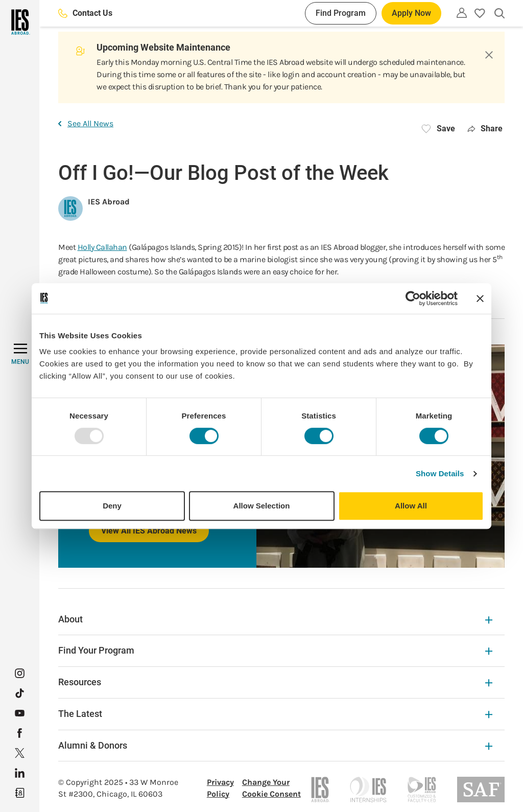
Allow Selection (262, 506)
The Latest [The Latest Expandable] (275, 714)
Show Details (440, 473)
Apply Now (411, 13)
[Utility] (462, 13)
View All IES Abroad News (149, 531)
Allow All (411, 506)
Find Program (341, 13)
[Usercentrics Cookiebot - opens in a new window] (413, 298)
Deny (112, 506)
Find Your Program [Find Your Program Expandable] (275, 650)
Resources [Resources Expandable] (275, 682)
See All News (86, 123)
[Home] (20, 22)
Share (485, 129)
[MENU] (20, 354)
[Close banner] (480, 298)
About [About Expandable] (275, 619)
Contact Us (85, 13)
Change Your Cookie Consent (271, 788)
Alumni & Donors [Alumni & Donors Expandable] (275, 745)
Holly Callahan (102, 247)
